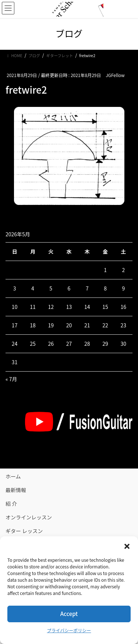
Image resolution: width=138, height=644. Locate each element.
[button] (127, 546)
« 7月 (11, 379)
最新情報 (16, 490)
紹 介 (11, 504)
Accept (69, 614)
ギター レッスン (24, 531)
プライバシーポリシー (69, 630)
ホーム (13, 476)
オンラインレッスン (29, 517)
